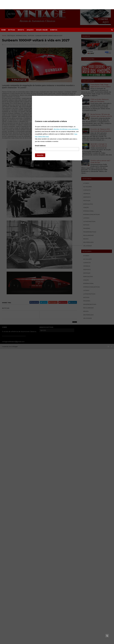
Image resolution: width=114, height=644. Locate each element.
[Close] (82, 97)
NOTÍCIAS (12, 30)
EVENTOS (54, 30)
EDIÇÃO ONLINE (42, 30)
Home (3, 30)
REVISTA (21, 30)
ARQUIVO (30, 30)
